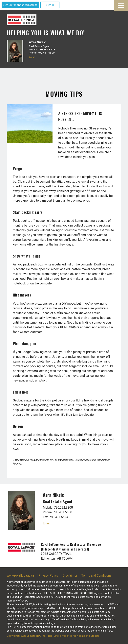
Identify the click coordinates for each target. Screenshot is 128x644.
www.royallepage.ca (21, 576)
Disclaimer (70, 576)
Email (32, 57)
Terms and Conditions (96, 576)
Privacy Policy (48, 576)
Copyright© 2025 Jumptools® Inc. (26, 636)
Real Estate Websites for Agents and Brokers (74, 636)
